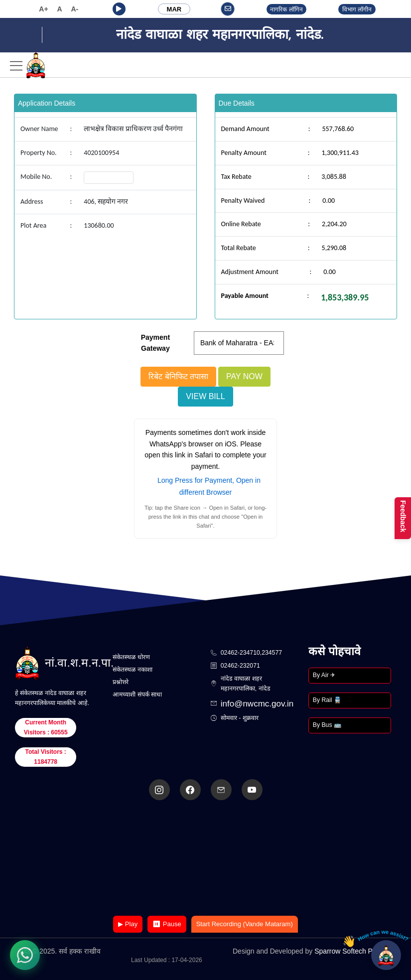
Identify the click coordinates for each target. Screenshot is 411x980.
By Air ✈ (324, 675)
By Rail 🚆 (327, 700)
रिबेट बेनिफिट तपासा (178, 376)
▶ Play (128, 924)
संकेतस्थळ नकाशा (132, 670)
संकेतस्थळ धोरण (131, 657)
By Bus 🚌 (327, 725)
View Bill (205, 396)
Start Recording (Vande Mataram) (245, 924)
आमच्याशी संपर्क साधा (137, 695)
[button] (119, 9)
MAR (174, 9)
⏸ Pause (167, 924)
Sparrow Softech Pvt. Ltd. (354, 951)
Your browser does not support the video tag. (206, 859)
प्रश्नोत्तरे (121, 682)
